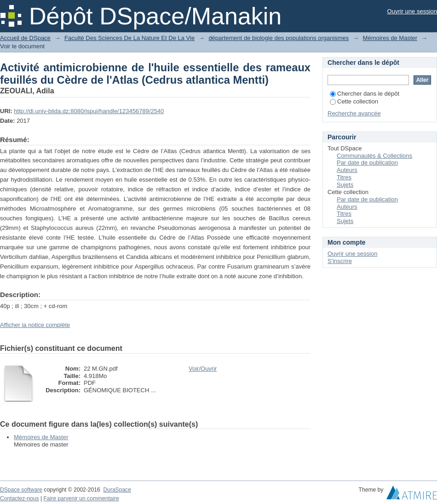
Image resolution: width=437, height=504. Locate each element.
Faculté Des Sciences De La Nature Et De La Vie (129, 38)
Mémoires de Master (390, 38)
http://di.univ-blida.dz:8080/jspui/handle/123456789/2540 (89, 111)
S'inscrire (340, 261)
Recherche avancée (354, 113)
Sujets (345, 185)
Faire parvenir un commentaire (81, 498)
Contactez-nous (20, 498)
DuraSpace (117, 490)
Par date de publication (367, 163)
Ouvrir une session (412, 11)
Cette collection (354, 101)
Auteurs (347, 170)
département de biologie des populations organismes (279, 38)
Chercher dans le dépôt (365, 94)
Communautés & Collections (374, 156)
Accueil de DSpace (25, 38)
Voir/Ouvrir (203, 369)
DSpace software (21, 490)
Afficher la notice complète (35, 325)
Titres (344, 177)
